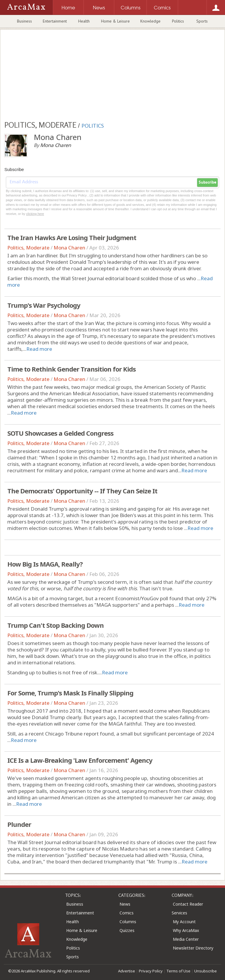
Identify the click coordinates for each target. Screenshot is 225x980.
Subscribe (207, 182)
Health (84, 21)
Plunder (19, 824)
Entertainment (55, 21)
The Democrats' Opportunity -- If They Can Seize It (82, 491)
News (125, 904)
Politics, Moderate (28, 248)
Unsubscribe (206, 971)
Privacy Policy (151, 971)
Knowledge (150, 21)
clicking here (35, 214)
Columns (128, 922)
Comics (127, 913)
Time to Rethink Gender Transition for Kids (71, 369)
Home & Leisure (115, 21)
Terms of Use (178, 971)
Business (24, 21)
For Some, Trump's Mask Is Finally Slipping (70, 693)
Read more (39, 349)
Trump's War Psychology (44, 305)
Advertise (127, 971)
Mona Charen (69, 248)
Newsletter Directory (193, 948)
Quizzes (127, 930)
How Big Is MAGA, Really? (45, 564)
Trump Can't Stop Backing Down (56, 625)
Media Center (186, 939)
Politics (178, 21)
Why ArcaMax (186, 930)
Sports (202, 21)
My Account (184, 922)
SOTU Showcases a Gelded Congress (60, 433)
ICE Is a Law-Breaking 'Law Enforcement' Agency (80, 760)
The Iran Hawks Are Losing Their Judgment (72, 237)
